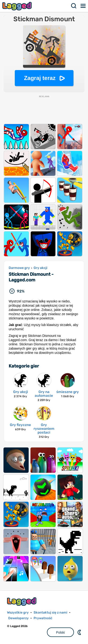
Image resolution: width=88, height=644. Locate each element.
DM (80, 632)
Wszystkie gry (18, 613)
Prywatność (43, 618)
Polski (60, 632)
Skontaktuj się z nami (50, 613)
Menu (83, 6)
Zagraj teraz (40, 78)
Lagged (18, 6)
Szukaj (74, 6)
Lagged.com (22, 601)
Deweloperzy (18, 618)
